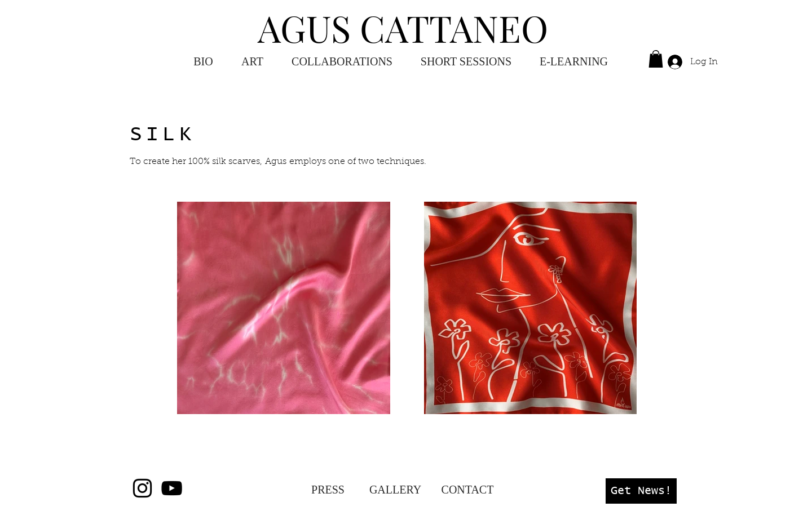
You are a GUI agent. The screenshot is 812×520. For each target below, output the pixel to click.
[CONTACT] (467, 490)
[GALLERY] (395, 490)
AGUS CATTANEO (403, 28)
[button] (574, 62)
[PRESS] (328, 490)
